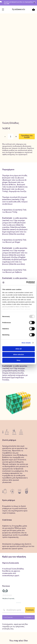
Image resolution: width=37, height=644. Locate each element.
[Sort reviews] (28, 617)
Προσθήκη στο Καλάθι (27, 136)
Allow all (18, 349)
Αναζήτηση (30, 610)
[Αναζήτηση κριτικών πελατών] (13, 610)
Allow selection (18, 354)
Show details (26, 343)
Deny (18, 360)
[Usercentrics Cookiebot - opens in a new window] (26, 282)
